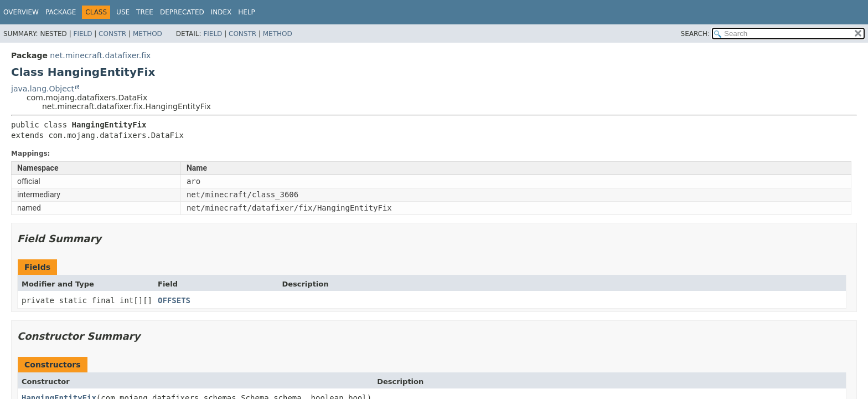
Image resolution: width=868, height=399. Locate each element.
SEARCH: (696, 34)
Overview (21, 12)
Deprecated (182, 12)
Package (61, 12)
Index (221, 12)
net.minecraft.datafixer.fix (100, 55)
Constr (112, 34)
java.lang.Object (43, 89)
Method (148, 34)
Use (123, 12)
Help (247, 12)
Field (82, 34)
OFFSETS (174, 300)
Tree (145, 12)
